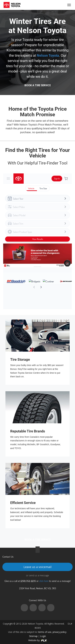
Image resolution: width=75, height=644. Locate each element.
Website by (38, 640)
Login (43, 636)
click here (44, 581)
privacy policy (59, 632)
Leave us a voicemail (37, 567)
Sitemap (33, 636)
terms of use (45, 632)
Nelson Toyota (48, 55)
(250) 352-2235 (57, 5)
